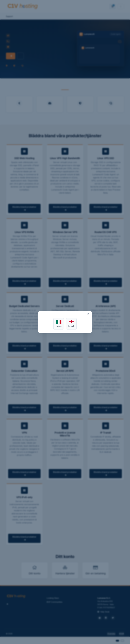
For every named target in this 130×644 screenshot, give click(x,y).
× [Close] (88, 314)
